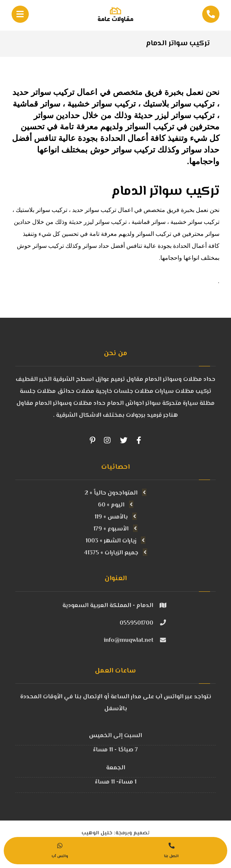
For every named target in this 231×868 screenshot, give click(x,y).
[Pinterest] (92, 440)
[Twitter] (124, 440)
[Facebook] (139, 440)
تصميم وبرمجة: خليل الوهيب (115, 828)
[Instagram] (107, 440)
